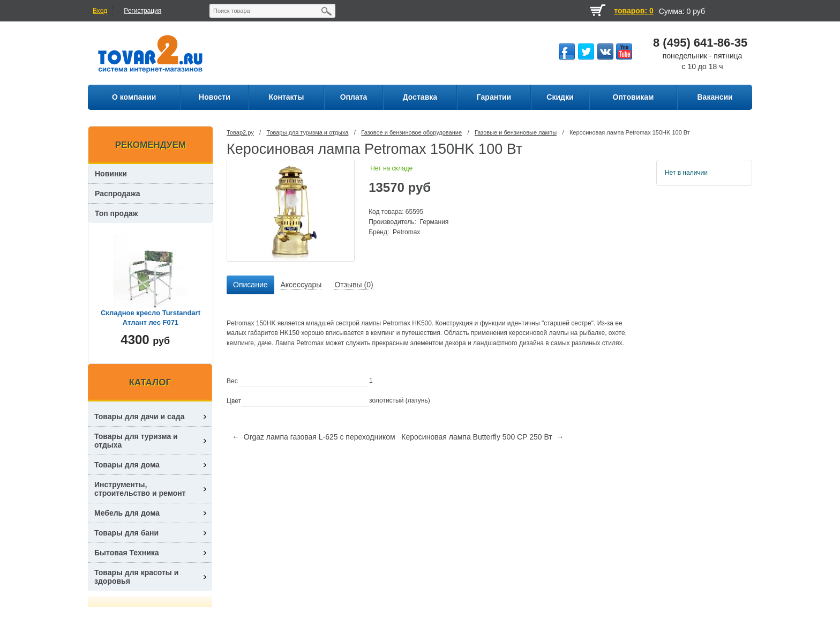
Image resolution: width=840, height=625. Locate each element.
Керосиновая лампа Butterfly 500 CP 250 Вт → (482, 437)
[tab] (250, 285)
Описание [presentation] (250, 285)
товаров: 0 (633, 11)
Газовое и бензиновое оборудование (411, 132)
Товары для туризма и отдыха (308, 132)
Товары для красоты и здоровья (136, 577)
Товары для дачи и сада (140, 416)
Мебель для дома (127, 513)
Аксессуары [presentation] (301, 285)
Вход (100, 11)
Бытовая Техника (127, 553)
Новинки (111, 174)
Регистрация (142, 11)
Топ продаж (117, 213)
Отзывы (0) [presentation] (354, 285)
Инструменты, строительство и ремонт (140, 489)
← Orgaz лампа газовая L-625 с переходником (314, 437)
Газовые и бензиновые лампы (516, 132)
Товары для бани (126, 533)
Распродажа (118, 194)
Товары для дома (127, 465)
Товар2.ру (240, 132)
